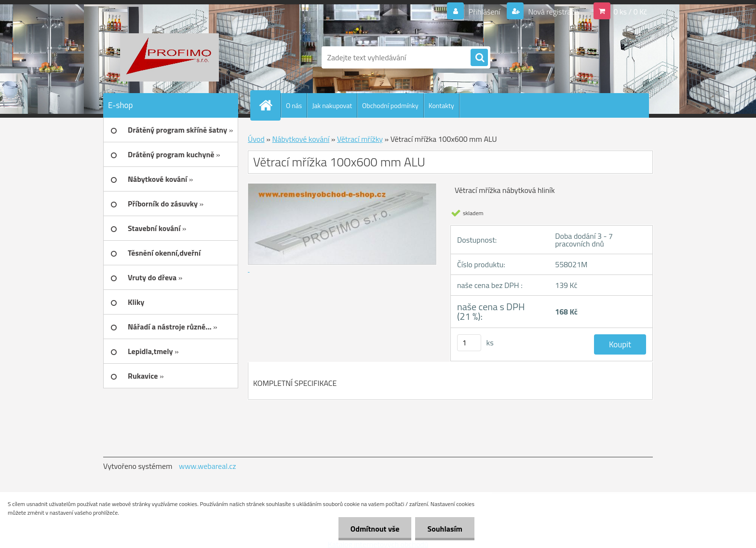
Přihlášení (484, 12)
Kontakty (441, 105)
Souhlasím (445, 529)
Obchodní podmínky (390, 105)
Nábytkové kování (301, 139)
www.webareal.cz (208, 466)
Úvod (256, 139)
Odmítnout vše (375, 529)
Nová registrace (553, 12)
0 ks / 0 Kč (630, 12)
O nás (294, 105)
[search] (479, 58)
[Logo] (169, 57)
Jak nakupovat (332, 105)
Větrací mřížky (360, 139)
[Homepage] (270, 105)
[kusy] (469, 343)
